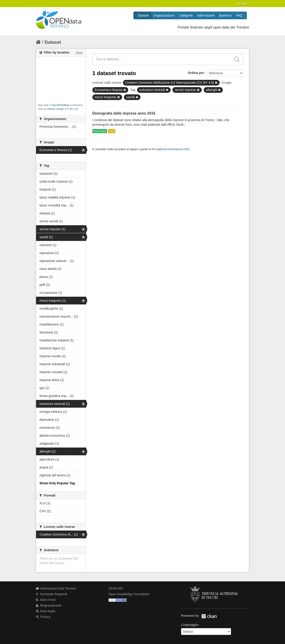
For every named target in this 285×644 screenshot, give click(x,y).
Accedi (242, 4)
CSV (112, 131)
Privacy (43, 617)
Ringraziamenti (49, 605)
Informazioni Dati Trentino (56, 588)
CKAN (209, 616)
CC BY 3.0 (72, 109)
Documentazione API (176, 149)
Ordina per (196, 73)
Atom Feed (46, 600)
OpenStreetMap (60, 105)
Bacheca (225, 15)
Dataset (143, 15)
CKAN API (116, 588)
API (154, 149)
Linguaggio (190, 625)
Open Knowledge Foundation (129, 594)
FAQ (239, 15)
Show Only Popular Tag (57, 483)
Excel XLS (100, 131)
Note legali (45, 611)
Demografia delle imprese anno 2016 (124, 113)
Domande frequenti (52, 594)
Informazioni (206, 15)
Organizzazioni (164, 15)
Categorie (186, 15)
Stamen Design (56, 109)
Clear (79, 53)
